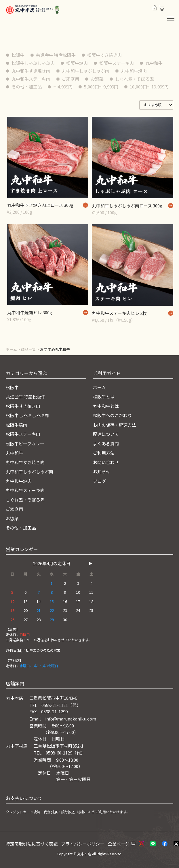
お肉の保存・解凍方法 (115, 425)
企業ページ (119, 844)
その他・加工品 (27, 87)
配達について (106, 434)
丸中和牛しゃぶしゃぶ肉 (86, 71)
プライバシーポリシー (83, 844)
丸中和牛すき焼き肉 (31, 71)
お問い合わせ (106, 462)
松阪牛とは (104, 397)
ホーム (11, 349)
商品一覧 (28, 349)
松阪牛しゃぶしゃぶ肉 (33, 63)
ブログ (99, 481)
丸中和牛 (154, 63)
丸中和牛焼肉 (134, 71)
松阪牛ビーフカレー (25, 444)
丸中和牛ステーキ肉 (31, 79)
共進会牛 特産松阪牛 (56, 55)
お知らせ (102, 471)
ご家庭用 (71, 79)
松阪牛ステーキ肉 (117, 63)
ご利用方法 (104, 453)
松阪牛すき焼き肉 (104, 55)
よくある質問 (106, 444)
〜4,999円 (63, 87)
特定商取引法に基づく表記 (32, 844)
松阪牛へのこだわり (112, 415)
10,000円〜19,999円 (149, 87)
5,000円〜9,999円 (101, 87)
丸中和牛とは (106, 406)
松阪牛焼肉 (77, 63)
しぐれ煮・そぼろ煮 (135, 79)
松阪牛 (18, 55)
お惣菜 (97, 79)
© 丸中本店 (82, 854)
